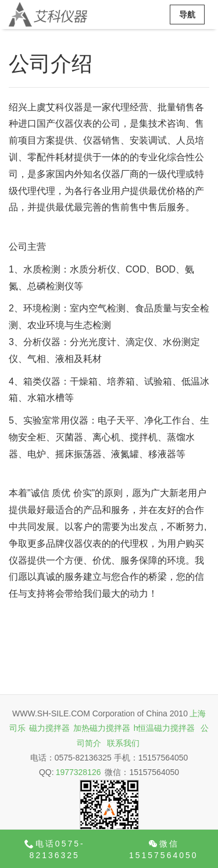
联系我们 (123, 743)
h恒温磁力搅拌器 (165, 728)
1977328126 (78, 772)
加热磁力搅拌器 (102, 728)
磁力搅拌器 (49, 728)
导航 (187, 15)
